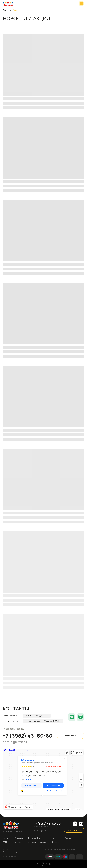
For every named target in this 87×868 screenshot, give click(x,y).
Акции (54, 838)
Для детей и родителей (37, 842)
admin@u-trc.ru (15, 742)
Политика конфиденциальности (13, 852)
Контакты (55, 842)
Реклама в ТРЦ (34, 838)
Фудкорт (18, 842)
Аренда (68, 838)
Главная (6, 10)
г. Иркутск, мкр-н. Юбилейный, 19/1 (43, 721)
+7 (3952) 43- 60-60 (28, 736)
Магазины (19, 838)
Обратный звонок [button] (71, 736)
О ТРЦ (5, 842)
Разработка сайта (9, 850)
